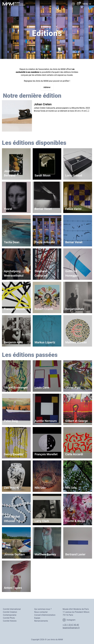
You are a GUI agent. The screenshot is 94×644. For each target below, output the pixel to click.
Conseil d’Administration (45, 615)
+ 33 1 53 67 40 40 (71, 625)
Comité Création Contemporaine (10, 614)
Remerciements (41, 621)
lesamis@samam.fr (71, 628)
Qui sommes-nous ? (43, 609)
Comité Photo (9, 618)
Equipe (37, 618)
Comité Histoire (10, 621)
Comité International (12, 609)
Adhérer (47, 87)
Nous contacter (41, 612)
